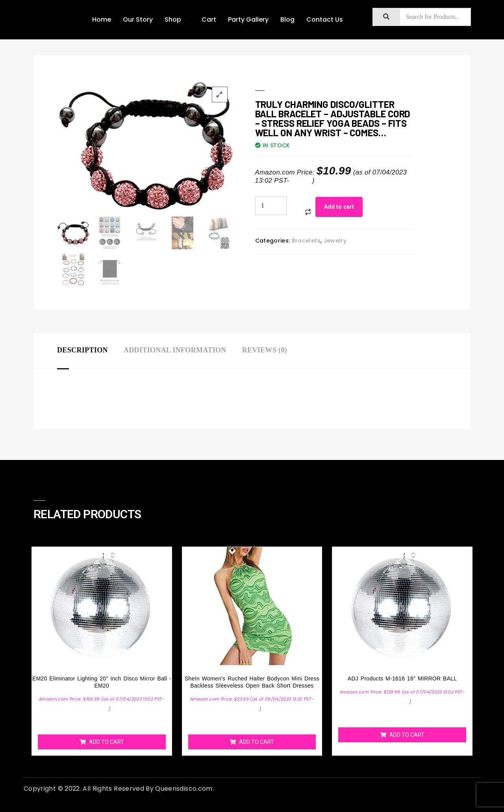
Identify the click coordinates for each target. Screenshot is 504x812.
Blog (287, 19)
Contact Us (325, 19)
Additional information (175, 350)
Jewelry (335, 241)
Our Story (138, 19)
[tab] (90, 351)
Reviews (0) (265, 350)
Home (102, 19)
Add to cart (339, 207)
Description (82, 350)
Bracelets (306, 241)
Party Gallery (248, 19)
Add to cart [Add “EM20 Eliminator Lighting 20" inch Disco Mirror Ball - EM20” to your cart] (107, 742)
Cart (209, 19)
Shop (177, 19)
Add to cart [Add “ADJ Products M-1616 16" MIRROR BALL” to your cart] (407, 735)
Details (302, 181)
